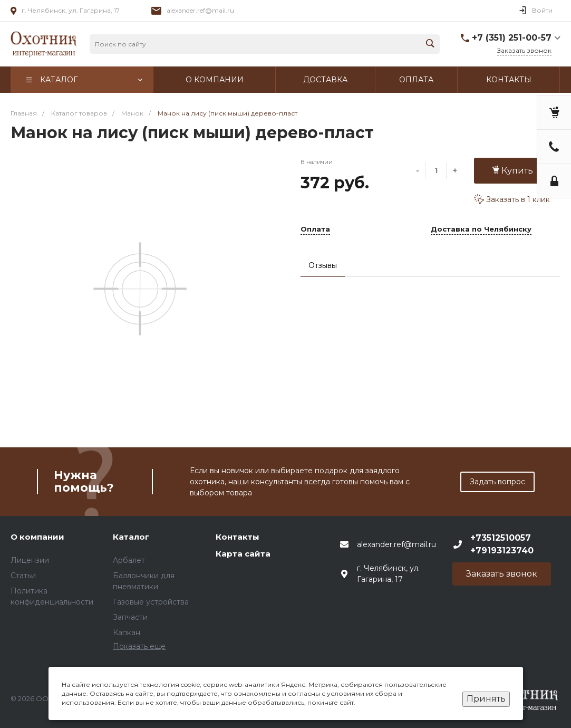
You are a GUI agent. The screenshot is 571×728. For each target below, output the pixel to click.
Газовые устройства (151, 602)
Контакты (238, 537)
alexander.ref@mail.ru (200, 10)
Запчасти (130, 617)
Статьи (23, 576)
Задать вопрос (497, 482)
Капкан (127, 633)
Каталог (131, 537)
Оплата (315, 229)
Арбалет (129, 560)
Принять (486, 699)
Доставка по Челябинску (481, 229)
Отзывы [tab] (323, 265)
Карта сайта (243, 554)
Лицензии (30, 560)
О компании (37, 537)
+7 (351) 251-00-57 (512, 38)
